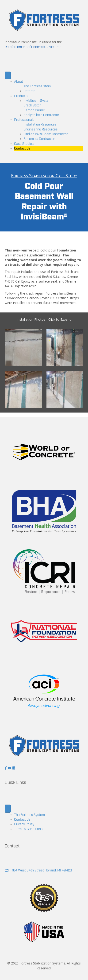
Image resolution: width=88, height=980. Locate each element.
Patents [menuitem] (29, 91)
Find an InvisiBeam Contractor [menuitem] (46, 134)
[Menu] (8, 75)
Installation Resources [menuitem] (40, 125)
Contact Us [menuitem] (22, 149)
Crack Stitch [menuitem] (32, 105)
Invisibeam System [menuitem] (37, 101)
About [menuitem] (19, 82)
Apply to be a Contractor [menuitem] (41, 115)
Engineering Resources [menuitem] (40, 130)
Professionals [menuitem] (24, 120)
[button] (6, 768)
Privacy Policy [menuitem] (24, 824)
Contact (12, 846)
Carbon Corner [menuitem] (34, 110)
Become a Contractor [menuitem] (39, 139)
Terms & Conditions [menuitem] (28, 829)
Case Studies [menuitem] (24, 144)
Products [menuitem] (21, 96)
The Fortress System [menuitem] (29, 815)
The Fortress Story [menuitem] (37, 86)
